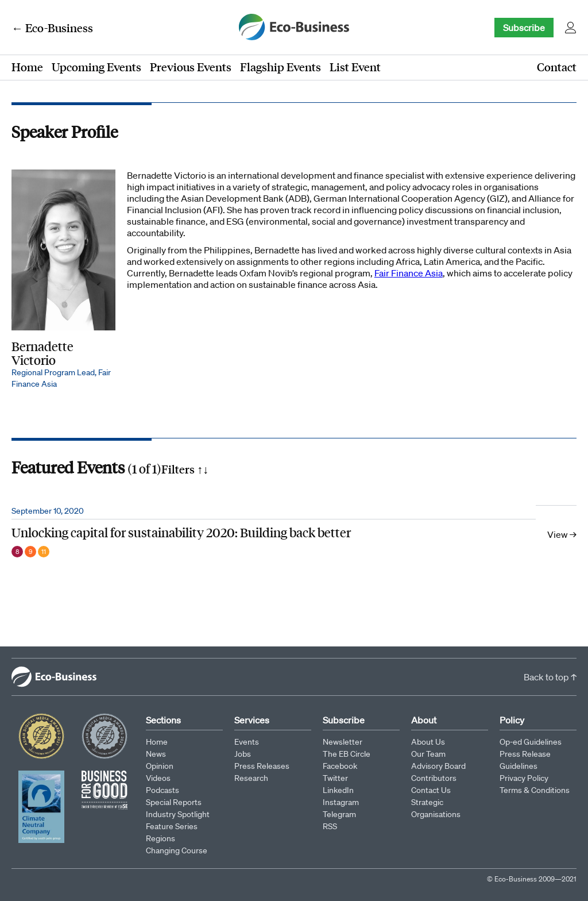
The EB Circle (347, 754)
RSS (330, 826)
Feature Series (172, 826)
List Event (355, 67)
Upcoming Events (96, 67)
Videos (158, 778)
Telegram (339, 814)
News (156, 754)
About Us (428, 742)
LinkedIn (338, 790)
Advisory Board (438, 766)
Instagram (341, 802)
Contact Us (431, 790)
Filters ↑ (185, 469)
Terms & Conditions (535, 790)
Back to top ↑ (550, 677)
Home (27, 67)
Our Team (428, 754)
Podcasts (163, 790)
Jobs (243, 754)
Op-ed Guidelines (531, 742)
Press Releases (262, 766)
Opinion (160, 766)
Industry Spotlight (178, 814)
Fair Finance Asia (409, 273)
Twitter (335, 778)
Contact (557, 67)
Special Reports (174, 802)
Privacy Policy (524, 778)
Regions (160, 838)
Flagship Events (281, 67)
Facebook (340, 766)
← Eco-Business (52, 28)
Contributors (434, 778)
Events (247, 742)
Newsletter (343, 742)
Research (251, 778)
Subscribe (524, 28)
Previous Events (191, 67)
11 (44, 552)
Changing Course (177, 850)
